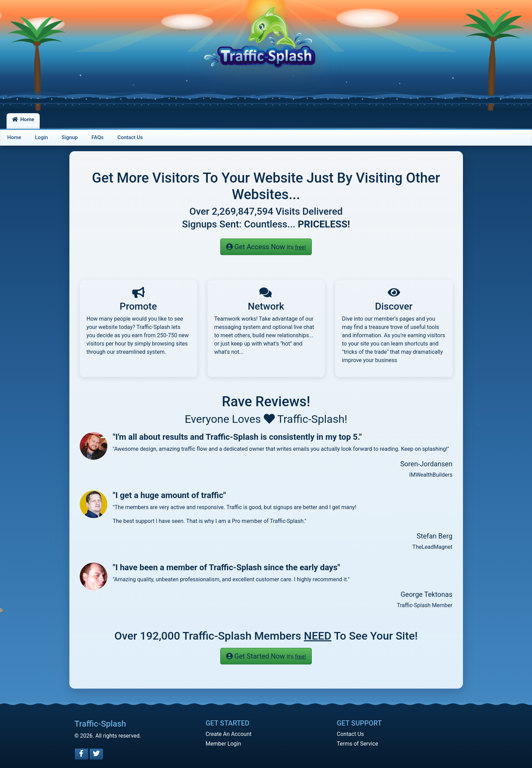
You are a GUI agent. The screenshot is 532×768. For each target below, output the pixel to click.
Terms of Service (358, 744)
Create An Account (229, 734)
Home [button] (23, 119)
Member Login (224, 744)
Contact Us (351, 734)
